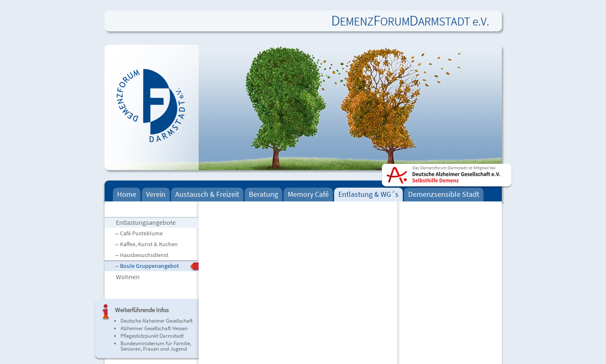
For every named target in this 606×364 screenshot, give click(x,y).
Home (127, 194)
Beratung (263, 194)
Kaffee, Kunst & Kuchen (149, 244)
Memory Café (308, 194)
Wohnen (128, 277)
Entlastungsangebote (146, 222)
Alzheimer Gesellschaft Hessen (154, 328)
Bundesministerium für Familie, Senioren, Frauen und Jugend (156, 346)
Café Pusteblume (141, 233)
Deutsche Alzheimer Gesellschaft (157, 321)
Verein (156, 194)
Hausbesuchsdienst (144, 255)
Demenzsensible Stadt (444, 194)
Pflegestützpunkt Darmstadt (152, 336)
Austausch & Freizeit (207, 194)
